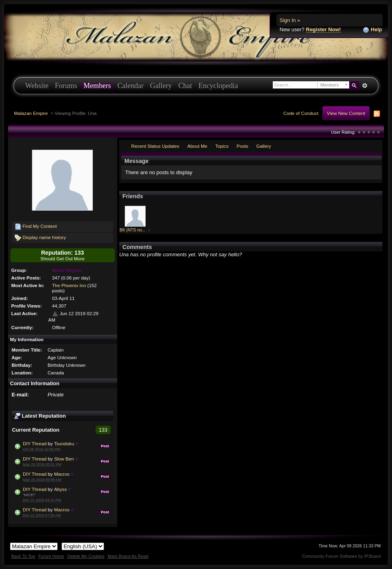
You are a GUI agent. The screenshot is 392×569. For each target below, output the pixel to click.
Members (97, 86)
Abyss (60, 489)
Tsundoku (64, 443)
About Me (197, 146)
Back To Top (23, 556)
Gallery (161, 86)
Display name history (40, 238)
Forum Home (51, 556)
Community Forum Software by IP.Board (341, 556)
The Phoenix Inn (69, 285)
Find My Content (36, 227)
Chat (185, 86)
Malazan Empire (31, 113)
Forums (66, 86)
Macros (62, 474)
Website (37, 86)
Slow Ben (64, 459)
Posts (242, 146)
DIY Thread (35, 443)
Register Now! (323, 29)
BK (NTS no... (132, 230)
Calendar (130, 86)
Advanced (365, 86)
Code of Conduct (301, 113)
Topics (222, 146)
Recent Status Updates (155, 146)
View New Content (346, 113)
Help (372, 30)
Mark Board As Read (128, 556)
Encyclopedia (218, 86)
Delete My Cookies (86, 556)
